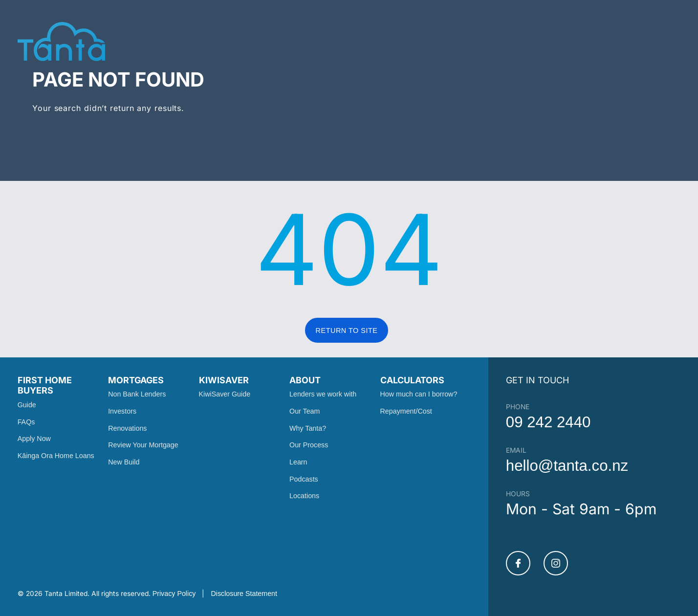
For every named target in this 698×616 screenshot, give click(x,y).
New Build (124, 462)
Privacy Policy (174, 594)
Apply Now (34, 439)
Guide (27, 405)
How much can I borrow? (419, 394)
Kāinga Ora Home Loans (56, 456)
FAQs (26, 422)
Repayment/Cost (406, 411)
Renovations (127, 428)
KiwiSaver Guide (225, 394)
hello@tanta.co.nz (567, 466)
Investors (122, 411)
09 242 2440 (548, 422)
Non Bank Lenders (137, 394)
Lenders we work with (323, 394)
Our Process (309, 445)
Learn (298, 462)
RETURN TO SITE (347, 330)
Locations (304, 496)
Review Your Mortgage (143, 445)
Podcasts (304, 479)
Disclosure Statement (244, 594)
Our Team (305, 411)
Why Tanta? (308, 428)
